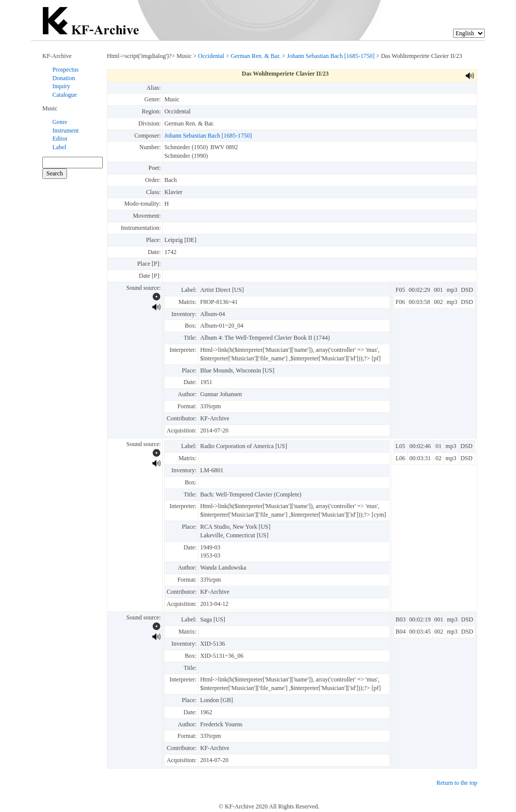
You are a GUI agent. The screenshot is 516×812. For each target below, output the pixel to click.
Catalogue (65, 95)
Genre (60, 122)
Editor (60, 139)
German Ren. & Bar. (256, 56)
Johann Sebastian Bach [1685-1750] (331, 56)
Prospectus (66, 70)
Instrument (66, 131)
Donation (64, 78)
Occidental (211, 56)
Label (59, 147)
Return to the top (457, 783)
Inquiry (61, 86)
